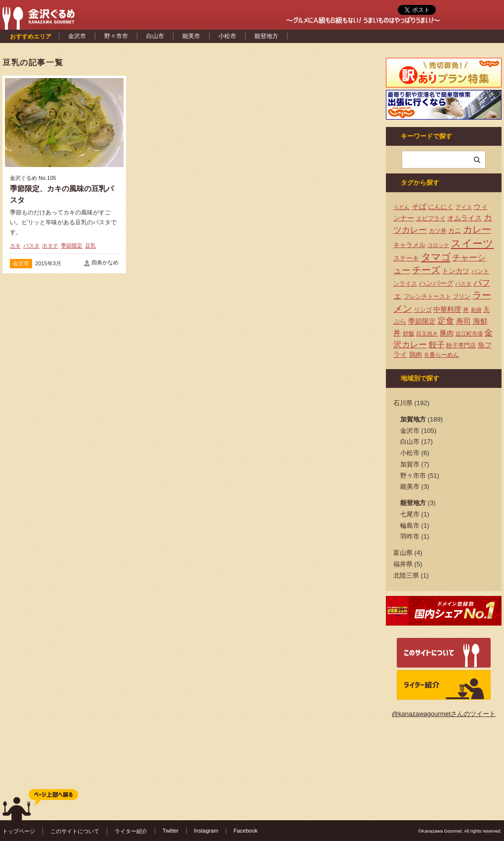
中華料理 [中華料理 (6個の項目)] (447, 310)
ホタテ (50, 246)
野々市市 (116, 36)
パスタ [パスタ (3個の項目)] (463, 284)
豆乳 (90, 246)
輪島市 (410, 526)
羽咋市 (410, 536)
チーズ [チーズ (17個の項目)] (426, 270)
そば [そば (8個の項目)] (419, 207)
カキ (15, 246)
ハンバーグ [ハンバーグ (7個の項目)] (436, 283)
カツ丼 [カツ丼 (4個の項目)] (438, 231)
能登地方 (266, 36)
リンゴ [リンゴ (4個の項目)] (423, 310)
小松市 (227, 36)
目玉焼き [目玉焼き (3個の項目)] (427, 334)
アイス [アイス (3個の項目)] (464, 207)
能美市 (191, 36)
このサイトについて (75, 831)
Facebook (246, 831)
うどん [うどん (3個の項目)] (401, 207)
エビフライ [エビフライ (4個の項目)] (431, 218)
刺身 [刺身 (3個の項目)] (476, 310)
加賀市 (410, 464)
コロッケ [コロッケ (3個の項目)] (438, 245)
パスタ (31, 246)
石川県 (403, 403)
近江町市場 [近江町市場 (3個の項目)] (469, 334)
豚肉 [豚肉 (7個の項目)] (447, 333)
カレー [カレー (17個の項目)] (477, 230)
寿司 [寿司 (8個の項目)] (463, 321)
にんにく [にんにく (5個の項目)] (441, 207)
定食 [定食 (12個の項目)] (446, 321)
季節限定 (72, 246)
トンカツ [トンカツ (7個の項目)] (456, 271)
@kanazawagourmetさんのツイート (444, 714)
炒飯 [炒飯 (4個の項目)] (409, 334)
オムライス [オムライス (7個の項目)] (464, 218)
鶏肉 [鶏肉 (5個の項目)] (416, 355)
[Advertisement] (190, 150)
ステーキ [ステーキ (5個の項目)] (406, 258)
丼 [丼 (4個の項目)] (466, 310)
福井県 (403, 564)
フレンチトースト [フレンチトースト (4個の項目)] (427, 296)
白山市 (155, 36)
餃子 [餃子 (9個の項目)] (437, 345)
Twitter (171, 831)
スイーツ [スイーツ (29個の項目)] (472, 244)
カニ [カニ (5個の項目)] (455, 231)
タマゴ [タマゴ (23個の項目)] (436, 257)
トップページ (19, 831)
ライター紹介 (131, 831)
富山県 (403, 553)
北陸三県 (406, 575)
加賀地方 (413, 419)
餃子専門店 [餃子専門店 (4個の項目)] (461, 345)
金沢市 (77, 36)
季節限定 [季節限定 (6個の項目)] (422, 321)
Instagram (206, 831)
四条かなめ (105, 262)
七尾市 (410, 514)
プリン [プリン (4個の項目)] (462, 296)
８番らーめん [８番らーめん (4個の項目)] (441, 355)
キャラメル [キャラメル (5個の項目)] (409, 245)
